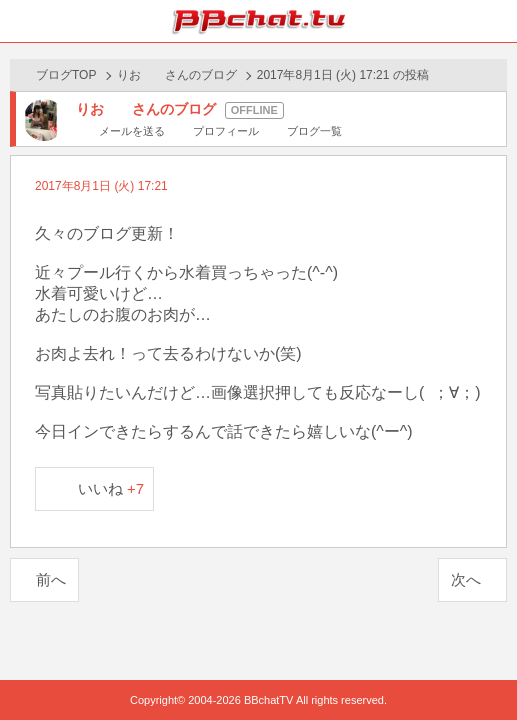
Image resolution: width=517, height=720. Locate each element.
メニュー (496, 21)
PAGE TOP (481, 666)
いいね (111, 488)
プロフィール (226, 131)
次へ (466, 579)
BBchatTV (259, 21)
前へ (51, 579)
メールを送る (132, 131)
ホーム (21, 21)
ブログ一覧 (314, 131)
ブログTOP (66, 75)
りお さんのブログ (177, 75)
